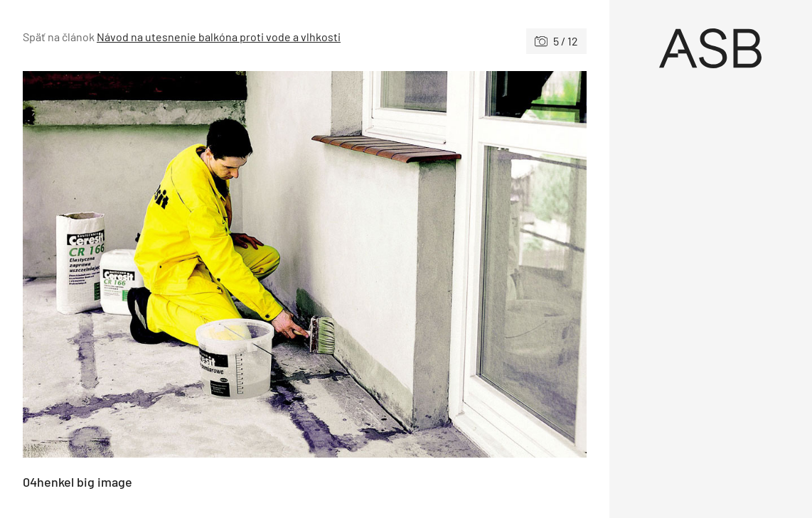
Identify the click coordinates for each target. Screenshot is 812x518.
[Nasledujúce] (445, 264)
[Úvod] (711, 48)
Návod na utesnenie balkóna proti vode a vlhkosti (219, 37)
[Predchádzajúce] (164, 264)
